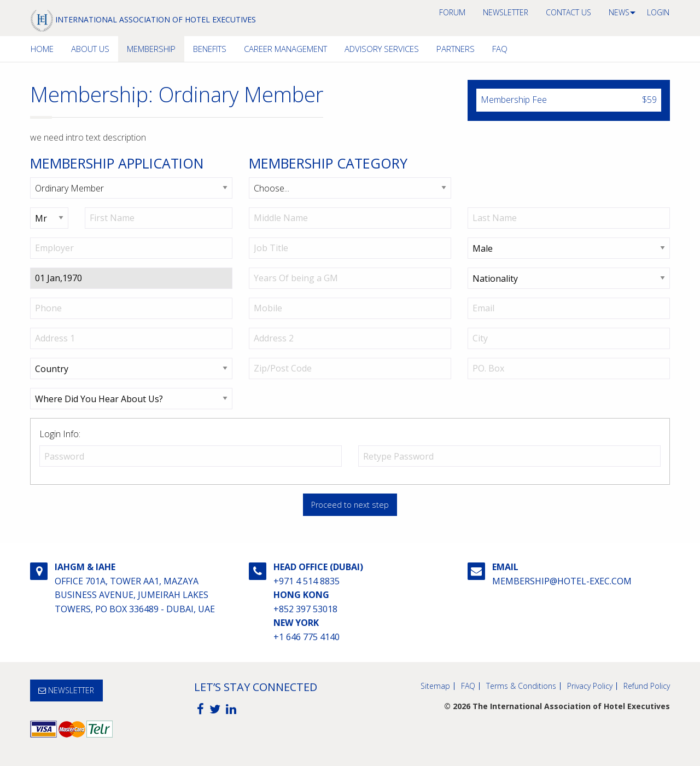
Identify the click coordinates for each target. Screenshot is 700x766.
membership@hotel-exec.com (562, 581)
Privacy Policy (590, 686)
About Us (90, 49)
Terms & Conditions (521, 686)
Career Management (285, 49)
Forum (452, 12)
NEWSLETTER (506, 12)
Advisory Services (382, 49)
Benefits (210, 49)
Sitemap (435, 686)
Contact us (568, 12)
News (619, 12)
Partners (456, 49)
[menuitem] (452, 13)
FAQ (500, 49)
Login (658, 12)
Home (42, 49)
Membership (151, 49)
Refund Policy (647, 686)
